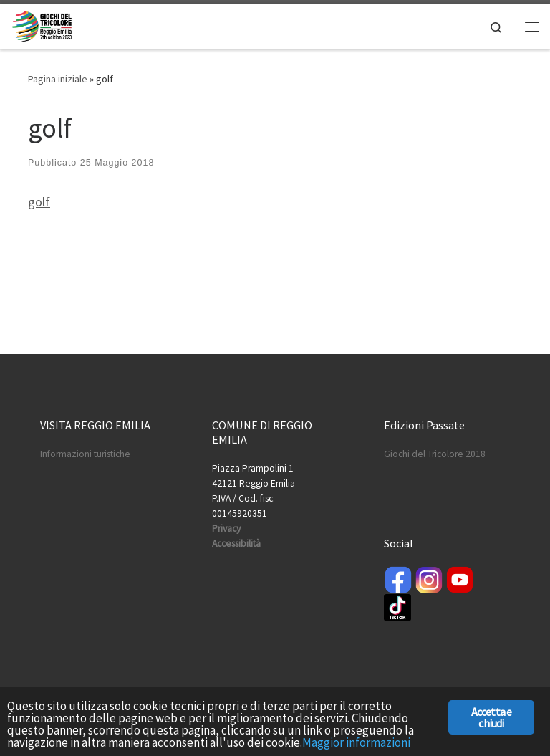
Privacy (226, 528)
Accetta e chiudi (492, 717)
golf (39, 202)
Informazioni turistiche (85, 454)
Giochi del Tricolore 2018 (435, 454)
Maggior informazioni (356, 742)
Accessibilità (236, 544)
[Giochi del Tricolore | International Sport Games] (42, 24)
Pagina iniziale (58, 79)
